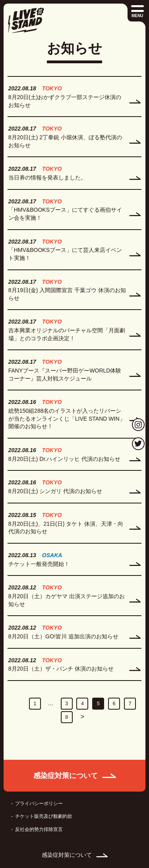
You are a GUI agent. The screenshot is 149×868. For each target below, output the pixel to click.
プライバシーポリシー (39, 804)
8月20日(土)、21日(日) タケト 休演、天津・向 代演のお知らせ (66, 528)
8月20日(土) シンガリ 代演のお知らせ (55, 491)
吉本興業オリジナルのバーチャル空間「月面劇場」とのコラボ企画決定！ (67, 334)
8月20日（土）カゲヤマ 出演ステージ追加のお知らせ (67, 600)
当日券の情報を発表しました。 (47, 178)
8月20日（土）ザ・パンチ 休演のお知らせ (61, 669)
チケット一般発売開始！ (39, 564)
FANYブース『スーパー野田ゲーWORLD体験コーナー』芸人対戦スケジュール (65, 375)
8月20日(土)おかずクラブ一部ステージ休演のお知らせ (65, 101)
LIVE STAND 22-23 (26, 20)
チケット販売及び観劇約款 (44, 816)
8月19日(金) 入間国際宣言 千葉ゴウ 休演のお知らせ (67, 294)
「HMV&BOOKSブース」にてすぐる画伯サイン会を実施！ (65, 214)
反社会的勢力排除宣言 (39, 829)
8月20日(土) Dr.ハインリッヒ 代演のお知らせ (64, 459)
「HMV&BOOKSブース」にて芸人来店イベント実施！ (65, 254)
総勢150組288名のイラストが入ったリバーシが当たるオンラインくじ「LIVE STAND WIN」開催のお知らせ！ (67, 418)
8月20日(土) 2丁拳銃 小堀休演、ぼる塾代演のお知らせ (65, 141)
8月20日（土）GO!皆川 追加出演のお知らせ (63, 636)
